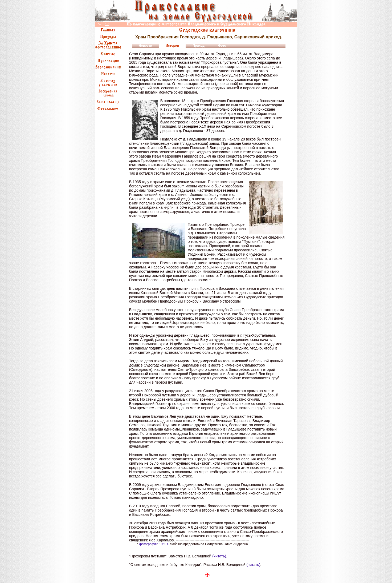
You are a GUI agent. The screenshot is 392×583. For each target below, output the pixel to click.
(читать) (219, 556)
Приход (199, 46)
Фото (222, 46)
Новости (145, 46)
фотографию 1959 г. (154, 544)
